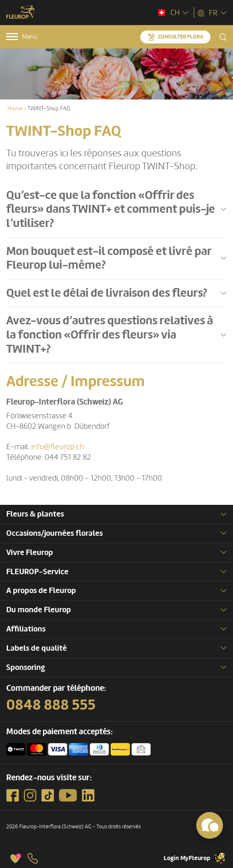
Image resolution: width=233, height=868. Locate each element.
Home (15, 108)
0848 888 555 (51, 705)
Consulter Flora (181, 37)
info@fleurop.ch (58, 447)
